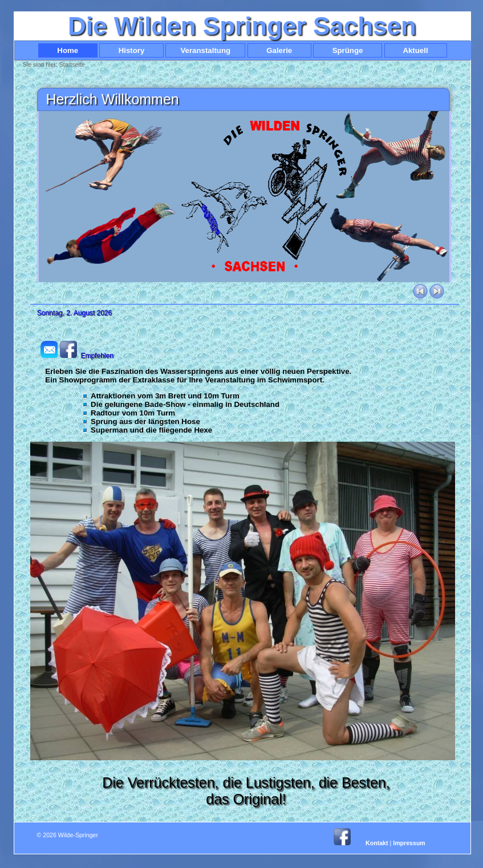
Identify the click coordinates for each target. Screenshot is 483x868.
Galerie (279, 50)
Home (68, 50)
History (131, 50)
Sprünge (348, 50)
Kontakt (377, 843)
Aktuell (416, 50)
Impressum (409, 843)
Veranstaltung (205, 50)
